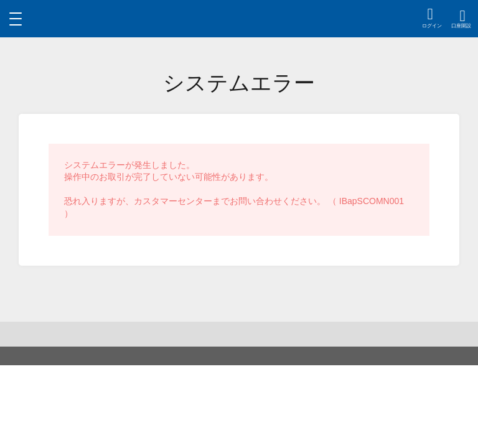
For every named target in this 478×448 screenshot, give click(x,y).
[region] (239, 19)
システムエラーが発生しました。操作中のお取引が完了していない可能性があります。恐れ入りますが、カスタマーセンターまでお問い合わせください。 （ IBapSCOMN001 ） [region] (234, 189)
